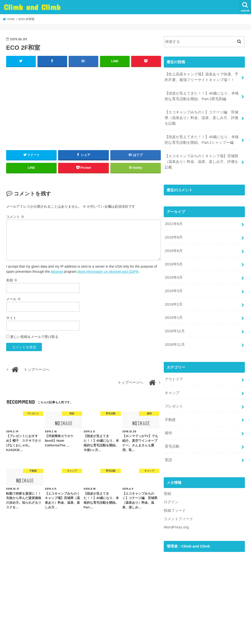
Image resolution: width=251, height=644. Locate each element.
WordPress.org (176, 515)
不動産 (170, 410)
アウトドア (174, 371)
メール (13, 299)
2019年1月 (173, 310)
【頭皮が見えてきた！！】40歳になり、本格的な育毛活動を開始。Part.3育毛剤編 (202, 95)
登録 (167, 482)
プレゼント (174, 397)
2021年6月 (173, 220)
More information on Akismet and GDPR (108, 271)
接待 (168, 423)
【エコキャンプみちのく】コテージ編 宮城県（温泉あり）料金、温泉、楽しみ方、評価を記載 (201, 116)
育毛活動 (172, 436)
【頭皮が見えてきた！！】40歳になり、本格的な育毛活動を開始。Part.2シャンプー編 (202, 137)
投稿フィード (175, 499)
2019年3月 (173, 285)
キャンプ (172, 384)
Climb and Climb (32, 7)
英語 (168, 449)
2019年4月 (173, 272)
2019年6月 (173, 246)
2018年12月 (174, 323)
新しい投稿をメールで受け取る (34, 336)
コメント (15, 216)
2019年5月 (173, 259)
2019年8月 (173, 233)
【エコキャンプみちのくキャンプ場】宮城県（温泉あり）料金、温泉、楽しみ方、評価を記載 (201, 158)
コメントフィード (178, 507)
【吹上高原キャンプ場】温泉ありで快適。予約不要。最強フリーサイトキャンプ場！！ (201, 76)
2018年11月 (174, 336)
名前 (12, 280)
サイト (11, 318)
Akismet (57, 271)
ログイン (171, 490)
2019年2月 (173, 298)
